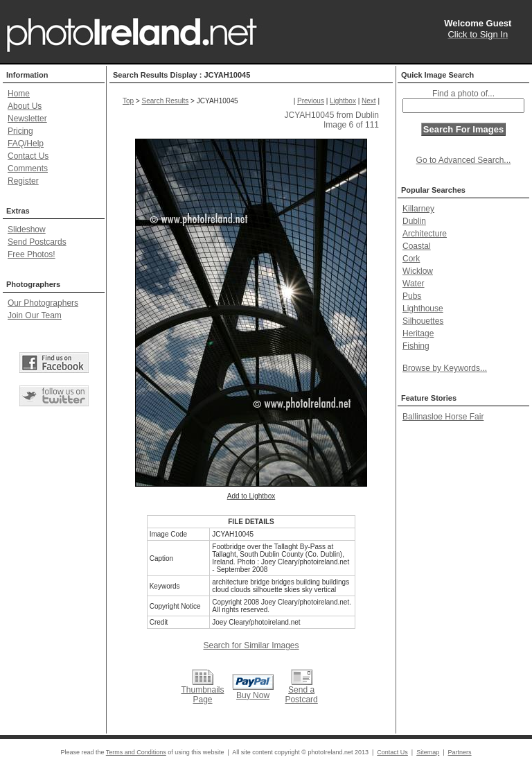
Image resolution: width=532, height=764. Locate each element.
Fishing (416, 346)
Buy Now (253, 695)
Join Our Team (35, 315)
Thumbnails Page (202, 695)
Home (19, 94)
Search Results (166, 101)
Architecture (425, 234)
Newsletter (27, 119)
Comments (28, 168)
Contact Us (28, 156)
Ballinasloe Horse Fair (443, 417)
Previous (311, 101)
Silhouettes (423, 321)
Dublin (414, 221)
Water (414, 284)
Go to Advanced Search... (464, 160)
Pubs (412, 296)
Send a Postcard (301, 695)
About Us (25, 106)
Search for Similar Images (251, 645)
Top (128, 101)
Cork (411, 259)
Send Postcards (37, 242)
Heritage (418, 333)
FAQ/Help (26, 144)
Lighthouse (423, 309)
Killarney (418, 209)
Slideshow (27, 229)
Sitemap (428, 752)
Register (23, 181)
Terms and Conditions (136, 752)
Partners (460, 752)
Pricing (20, 131)
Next (369, 101)
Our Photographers (43, 303)
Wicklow (418, 271)
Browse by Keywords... (445, 368)
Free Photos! (32, 254)
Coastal (417, 246)
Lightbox (343, 101)
